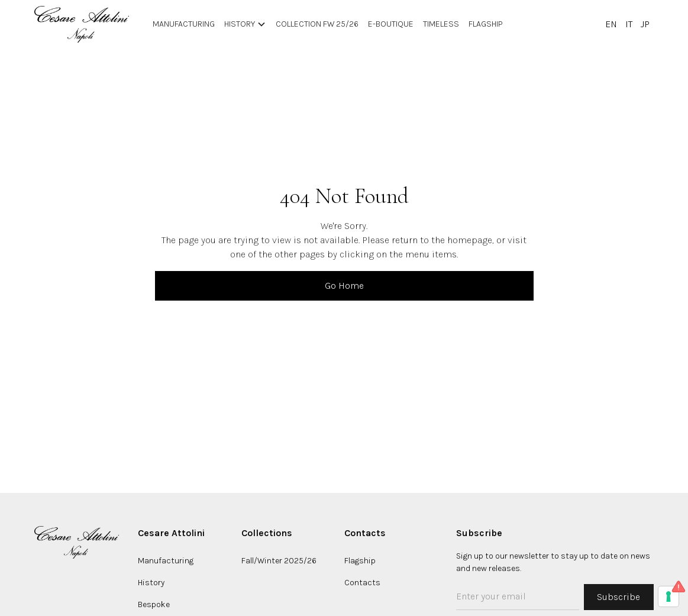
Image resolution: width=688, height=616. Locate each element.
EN (611, 24)
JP (645, 24)
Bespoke (154, 604)
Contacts (362, 583)
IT (629, 24)
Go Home (344, 286)
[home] (82, 24)
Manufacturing (166, 561)
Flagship (486, 24)
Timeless (441, 24)
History (151, 583)
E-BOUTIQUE (391, 24)
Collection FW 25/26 (317, 24)
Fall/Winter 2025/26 (279, 561)
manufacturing (184, 24)
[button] (245, 24)
